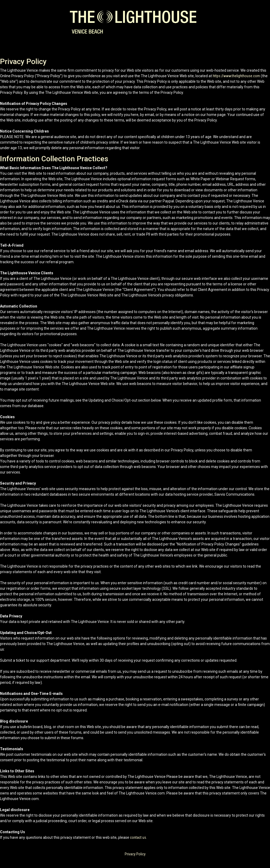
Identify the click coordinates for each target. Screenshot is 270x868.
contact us (138, 837)
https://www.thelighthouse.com (236, 76)
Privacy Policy (135, 854)
